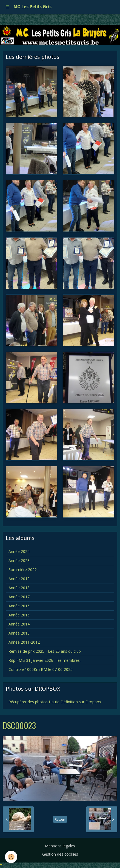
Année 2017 (19, 597)
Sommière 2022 (23, 570)
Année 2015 (19, 615)
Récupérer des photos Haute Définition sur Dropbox (55, 702)
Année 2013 (19, 633)
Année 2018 (19, 588)
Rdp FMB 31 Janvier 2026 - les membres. (45, 660)
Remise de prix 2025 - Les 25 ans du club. (45, 651)
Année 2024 (19, 551)
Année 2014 (19, 624)
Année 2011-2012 (24, 642)
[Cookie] (11, 857)
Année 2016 (19, 606)
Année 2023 (19, 560)
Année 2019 (19, 579)
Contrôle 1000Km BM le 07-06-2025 (41, 669)
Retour (60, 819)
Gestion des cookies (60, 854)
